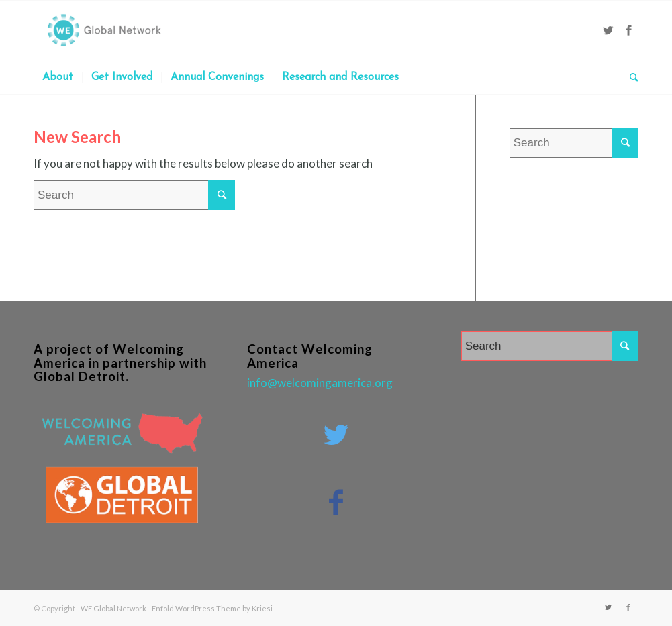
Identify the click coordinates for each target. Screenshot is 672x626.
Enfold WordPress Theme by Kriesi (212, 608)
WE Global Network (113, 608)
